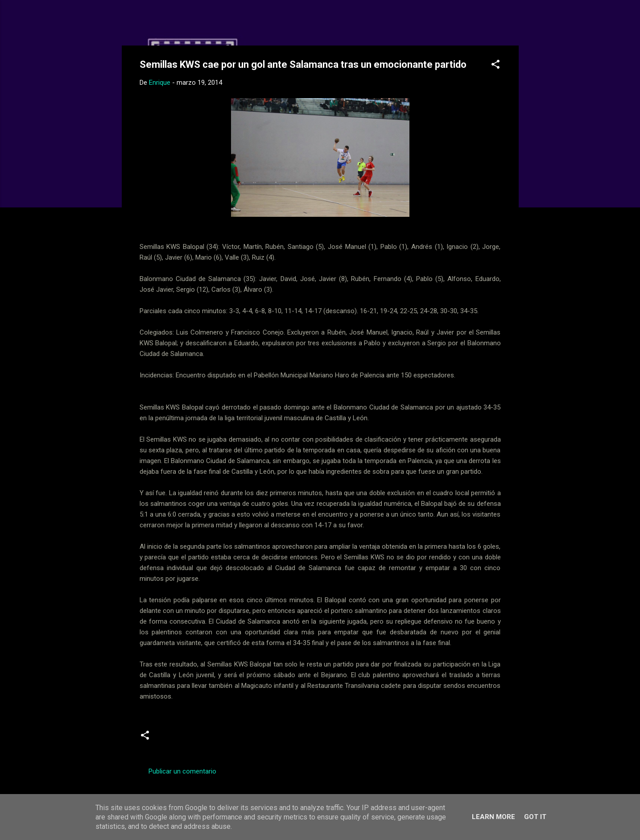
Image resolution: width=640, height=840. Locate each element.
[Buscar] (513, 24)
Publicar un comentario (182, 771)
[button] (495, 66)
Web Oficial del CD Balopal (207, 21)
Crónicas (175, 738)
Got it (535, 817)
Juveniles (213, 738)
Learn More (493, 817)
